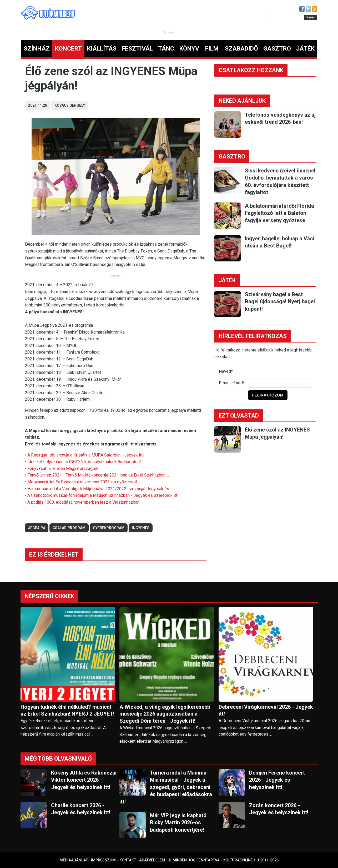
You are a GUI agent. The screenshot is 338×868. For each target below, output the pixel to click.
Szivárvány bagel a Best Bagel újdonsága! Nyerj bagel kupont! (280, 302)
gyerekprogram (109, 528)
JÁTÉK (305, 49)
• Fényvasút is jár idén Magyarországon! (62, 468)
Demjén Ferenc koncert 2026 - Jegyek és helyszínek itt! (277, 780)
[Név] (280, 371)
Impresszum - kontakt (113, 860)
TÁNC (166, 49)
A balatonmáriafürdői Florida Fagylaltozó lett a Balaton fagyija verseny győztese (279, 213)
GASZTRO (277, 49)
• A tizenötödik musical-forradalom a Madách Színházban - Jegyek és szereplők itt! (102, 495)
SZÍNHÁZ (37, 49)
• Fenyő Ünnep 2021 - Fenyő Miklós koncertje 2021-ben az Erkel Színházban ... (97, 475)
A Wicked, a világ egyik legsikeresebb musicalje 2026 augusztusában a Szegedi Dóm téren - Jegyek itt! (165, 714)
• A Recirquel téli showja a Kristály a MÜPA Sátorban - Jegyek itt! (84, 455)
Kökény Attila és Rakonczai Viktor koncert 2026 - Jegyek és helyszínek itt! (84, 780)
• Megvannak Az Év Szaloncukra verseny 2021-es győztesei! (81, 482)
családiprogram (69, 528)
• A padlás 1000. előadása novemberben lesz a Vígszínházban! (83, 502)
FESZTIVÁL (137, 49)
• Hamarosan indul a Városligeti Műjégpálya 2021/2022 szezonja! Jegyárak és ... (99, 489)
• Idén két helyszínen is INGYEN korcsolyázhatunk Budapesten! (83, 462)
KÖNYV (189, 49)
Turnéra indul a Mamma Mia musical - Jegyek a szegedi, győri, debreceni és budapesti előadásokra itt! (166, 787)
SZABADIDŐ (241, 49)
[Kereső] (284, 17)
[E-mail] (280, 383)
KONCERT (68, 49)
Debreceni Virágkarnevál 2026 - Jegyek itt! (266, 710)
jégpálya (37, 528)
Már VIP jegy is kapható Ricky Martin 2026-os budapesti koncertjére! (178, 823)
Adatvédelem (152, 860)
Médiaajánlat (74, 860)
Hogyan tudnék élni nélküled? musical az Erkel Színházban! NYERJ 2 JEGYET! (67, 710)
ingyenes (141, 528)
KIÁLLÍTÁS (102, 49)
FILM (212, 49)
